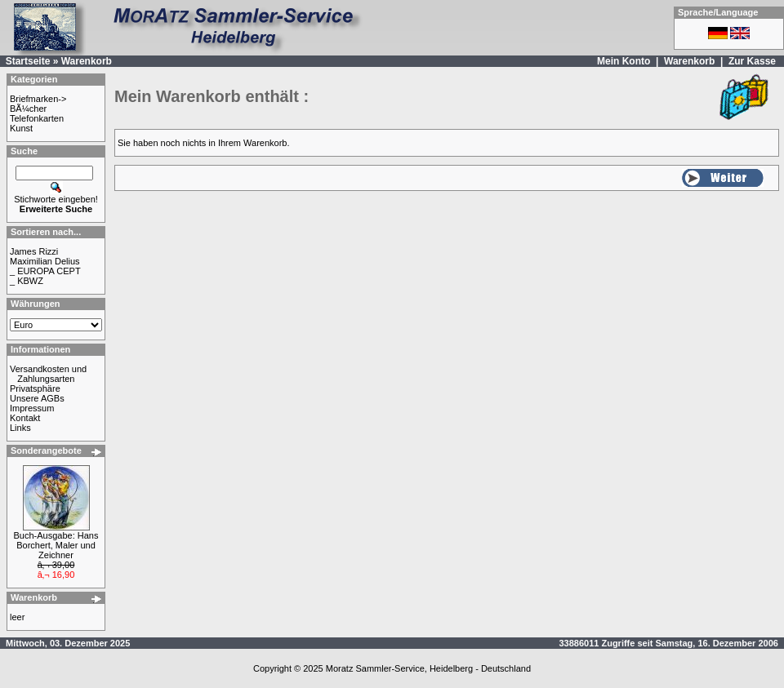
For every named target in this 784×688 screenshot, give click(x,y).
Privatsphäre (35, 388)
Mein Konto (624, 61)
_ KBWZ (27, 281)
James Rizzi (34, 251)
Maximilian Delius (45, 261)
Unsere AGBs (37, 398)
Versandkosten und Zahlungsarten (48, 374)
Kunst (21, 128)
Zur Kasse (752, 61)
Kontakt (25, 418)
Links (20, 428)
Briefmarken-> (38, 99)
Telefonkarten (37, 118)
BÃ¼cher (28, 109)
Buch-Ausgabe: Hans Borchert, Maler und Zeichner (56, 545)
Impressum (32, 408)
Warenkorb (87, 61)
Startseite (28, 61)
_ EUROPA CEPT (45, 271)
